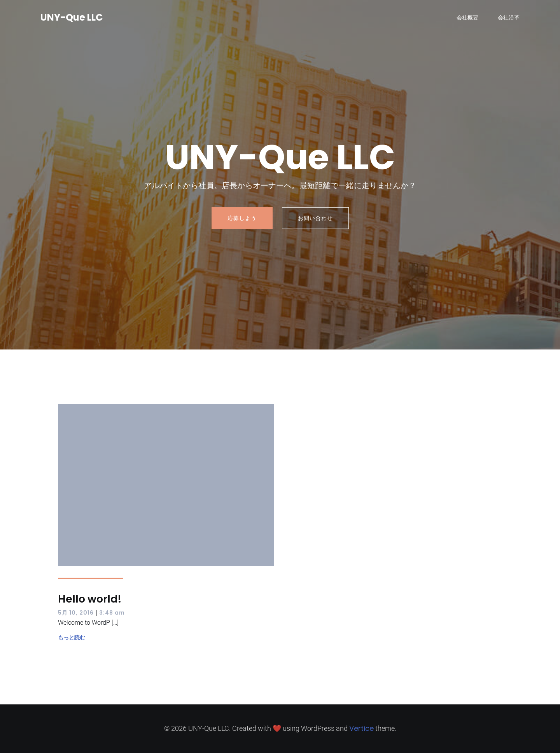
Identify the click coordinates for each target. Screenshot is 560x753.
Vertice (361, 728)
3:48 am (112, 613)
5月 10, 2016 (76, 613)
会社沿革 (509, 17)
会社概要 (467, 17)
